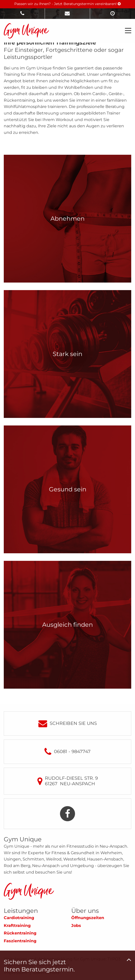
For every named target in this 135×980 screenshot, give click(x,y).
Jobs (76, 926)
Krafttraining (17, 926)
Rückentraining (20, 933)
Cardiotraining (19, 918)
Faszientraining (20, 941)
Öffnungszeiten (88, 918)
